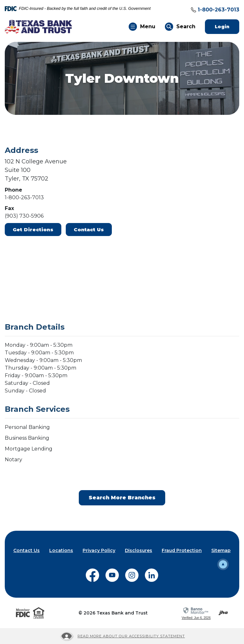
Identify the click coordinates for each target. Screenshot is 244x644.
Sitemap (221, 550)
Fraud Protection (182, 550)
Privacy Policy (99, 550)
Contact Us (89, 230)
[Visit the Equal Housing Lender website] (39, 613)
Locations (61, 550)
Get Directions (33, 230)
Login (227, 26)
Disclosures (139, 550)
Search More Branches (122, 498)
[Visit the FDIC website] (23, 613)
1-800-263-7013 (218, 10)
